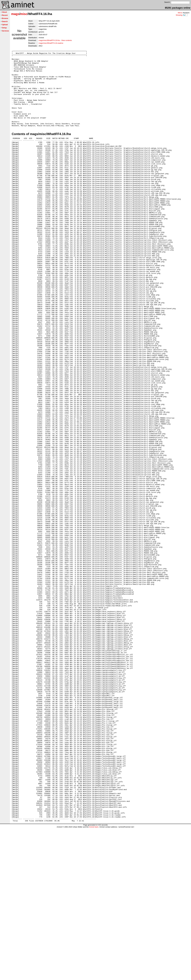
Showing (179, 15)
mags (15, 14)
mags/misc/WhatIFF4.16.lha (49, 40)
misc (24, 14)
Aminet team (94, 979)
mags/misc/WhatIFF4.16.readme (51, 43)
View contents (66, 40)
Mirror (180, 13)
